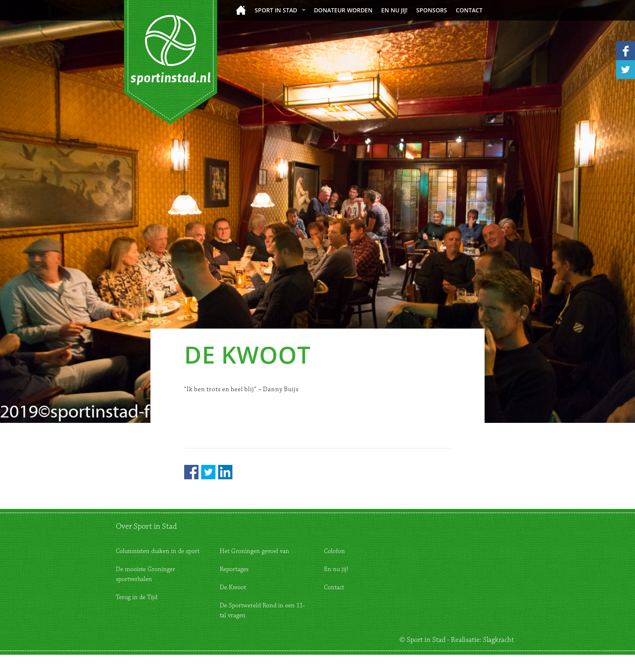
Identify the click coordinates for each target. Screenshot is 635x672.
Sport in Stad (276, 10)
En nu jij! (394, 10)
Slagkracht (498, 640)
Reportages (234, 569)
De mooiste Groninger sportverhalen (145, 574)
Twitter (208, 472)
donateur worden (343, 10)
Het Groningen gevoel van (254, 551)
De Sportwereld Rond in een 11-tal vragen (262, 610)
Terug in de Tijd (137, 597)
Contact (469, 10)
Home (241, 10)
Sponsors (432, 10)
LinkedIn (225, 472)
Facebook (191, 472)
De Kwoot (233, 587)
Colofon (334, 551)
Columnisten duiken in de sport (158, 551)
